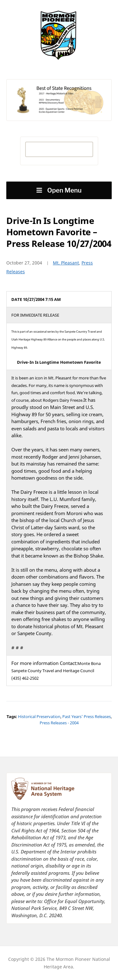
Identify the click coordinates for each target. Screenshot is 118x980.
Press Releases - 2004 (59, 723)
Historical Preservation (39, 716)
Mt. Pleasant (66, 263)
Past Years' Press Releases (87, 716)
